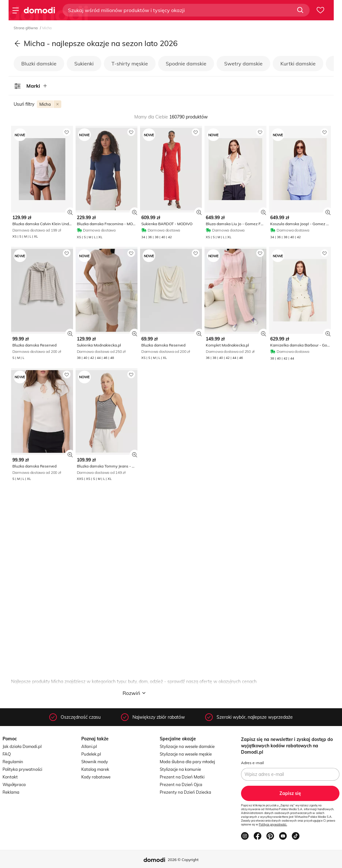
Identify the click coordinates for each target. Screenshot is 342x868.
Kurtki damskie (298, 64)
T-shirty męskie (130, 64)
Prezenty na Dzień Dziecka (185, 792)
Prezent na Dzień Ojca (181, 784)
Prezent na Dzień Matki (182, 777)
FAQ (7, 754)
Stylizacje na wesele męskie (186, 754)
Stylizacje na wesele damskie (187, 746)
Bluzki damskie (39, 64)
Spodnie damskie (186, 64)
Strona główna (26, 28)
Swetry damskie (243, 64)
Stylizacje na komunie (180, 769)
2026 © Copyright (183, 860)
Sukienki (84, 64)
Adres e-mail (252, 763)
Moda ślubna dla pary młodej (187, 762)
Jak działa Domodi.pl (22, 746)
